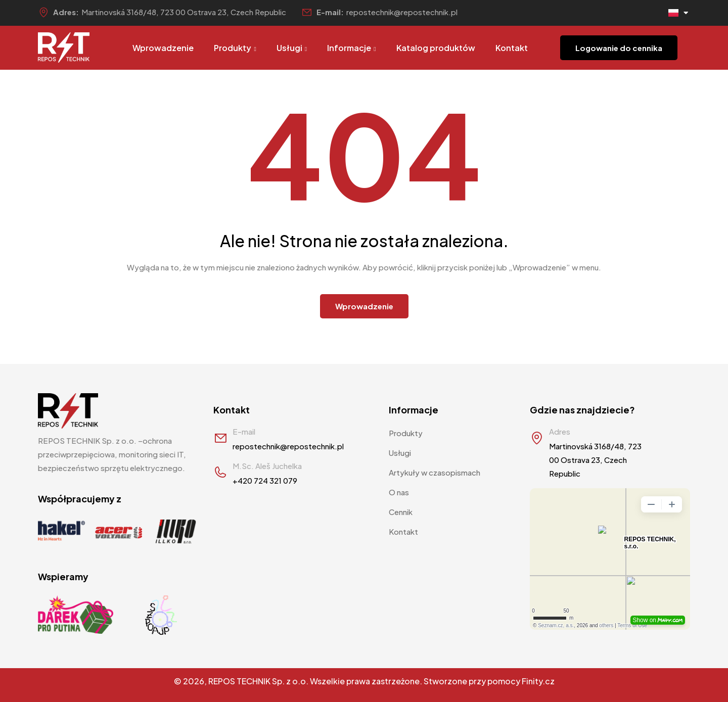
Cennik (401, 512)
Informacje (351, 48)
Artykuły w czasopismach (435, 472)
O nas (399, 492)
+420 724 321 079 (265, 480)
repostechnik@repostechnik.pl (402, 12)
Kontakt (512, 48)
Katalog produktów (436, 48)
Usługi (292, 48)
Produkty (235, 48)
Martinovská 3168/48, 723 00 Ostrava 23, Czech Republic (184, 12)
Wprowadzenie (163, 48)
